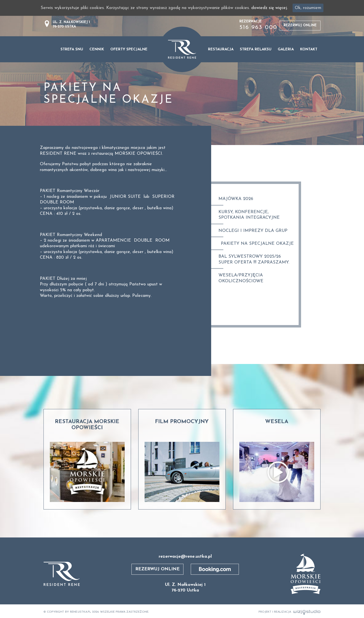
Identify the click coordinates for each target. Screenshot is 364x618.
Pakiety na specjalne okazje (257, 244)
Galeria (286, 50)
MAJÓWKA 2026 (236, 199)
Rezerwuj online (300, 25)
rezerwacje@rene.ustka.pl (185, 557)
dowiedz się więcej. (269, 8)
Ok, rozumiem (308, 8)
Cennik (97, 50)
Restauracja (221, 50)
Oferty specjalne (129, 50)
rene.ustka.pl (81, 612)
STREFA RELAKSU (256, 50)
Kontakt (309, 50)
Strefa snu (72, 50)
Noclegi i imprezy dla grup (253, 231)
